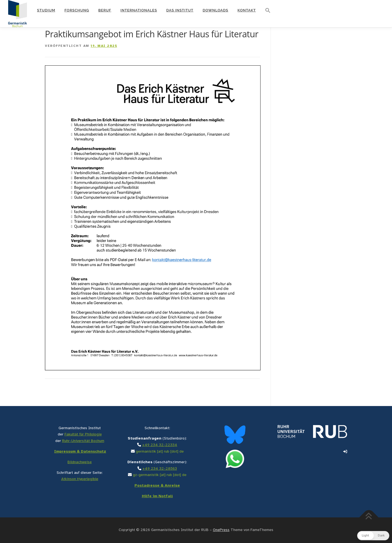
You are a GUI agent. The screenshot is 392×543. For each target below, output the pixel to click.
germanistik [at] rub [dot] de (160, 452)
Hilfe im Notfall (157, 496)
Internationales (139, 10)
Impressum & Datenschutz (80, 452)
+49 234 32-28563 (160, 469)
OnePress (221, 530)
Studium (46, 10)
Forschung (77, 10)
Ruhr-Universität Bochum (83, 441)
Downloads (215, 10)
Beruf (105, 10)
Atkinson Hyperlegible (80, 479)
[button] (268, 11)
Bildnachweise (80, 462)
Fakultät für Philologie (83, 434)
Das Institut (180, 10)
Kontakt (247, 10)
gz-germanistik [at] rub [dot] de (160, 475)
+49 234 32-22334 (160, 445)
